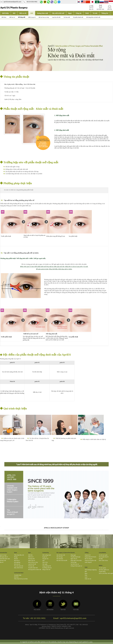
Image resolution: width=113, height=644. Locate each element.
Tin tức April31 (102, 568)
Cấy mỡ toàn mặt (61, 555)
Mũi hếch (16, 577)
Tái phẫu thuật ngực (76, 557)
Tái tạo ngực (74, 562)
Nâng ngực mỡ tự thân (76, 560)
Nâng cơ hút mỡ (46, 569)
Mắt (32, 13)
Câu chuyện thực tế (104, 557)
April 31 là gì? (3, 555)
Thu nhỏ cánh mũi (19, 566)
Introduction (4, 553)
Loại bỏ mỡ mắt (56, 17)
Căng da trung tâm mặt (90, 560)
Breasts (73, 553)
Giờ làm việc (3, 560)
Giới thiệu (5, 13)
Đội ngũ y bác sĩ (4, 557)
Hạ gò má (45, 557)
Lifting (87, 553)
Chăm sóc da (88, 579)
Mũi (14, 13)
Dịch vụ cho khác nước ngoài (106, 573)
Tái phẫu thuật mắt (78, 17)
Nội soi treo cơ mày (44, 17)
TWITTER (63, 610)
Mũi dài (16, 559)
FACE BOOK (37, 610)
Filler (86, 575)
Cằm (44, 560)
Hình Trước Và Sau (103, 560)
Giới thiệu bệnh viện (5, 559)
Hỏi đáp (101, 559)
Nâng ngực (73, 555)
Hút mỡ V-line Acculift (62, 560)
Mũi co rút (23, 13)
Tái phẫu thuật (18, 575)
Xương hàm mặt (43, 13)
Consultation (102, 553)
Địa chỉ (2, 562)
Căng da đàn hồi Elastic (90, 557)
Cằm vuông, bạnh (47, 555)
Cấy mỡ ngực (60, 557)
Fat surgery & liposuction (63, 553)
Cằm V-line (45, 562)
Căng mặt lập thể (47, 566)
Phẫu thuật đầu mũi (19, 555)
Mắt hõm (4, 17)
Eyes (30, 553)
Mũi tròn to (17, 560)
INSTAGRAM (50, 610)
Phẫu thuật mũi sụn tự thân (21, 579)
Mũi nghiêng (17, 562)
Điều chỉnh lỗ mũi (19, 568)
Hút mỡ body (60, 559)
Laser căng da (88, 562)
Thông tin (105, 13)
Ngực (70, 13)
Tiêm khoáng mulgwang (91, 570)
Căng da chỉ (88, 555)
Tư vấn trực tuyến (103, 555)
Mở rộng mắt (22, 17)
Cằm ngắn (45, 564)
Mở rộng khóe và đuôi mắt (93, 17)
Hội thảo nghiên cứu (104, 570)
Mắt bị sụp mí (32, 17)
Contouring (46, 553)
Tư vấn (95, 13)
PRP (86, 571)
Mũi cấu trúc (17, 564)
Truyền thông (102, 571)
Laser (86, 577)
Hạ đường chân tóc (47, 568)
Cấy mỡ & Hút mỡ (58, 13)
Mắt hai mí (12, 17)
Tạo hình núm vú (75, 564)
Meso (86, 573)
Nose (16, 553)
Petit (87, 13)
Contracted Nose (19, 573)
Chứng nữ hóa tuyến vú (76, 566)
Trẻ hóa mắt (67, 17)
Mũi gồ (16, 557)
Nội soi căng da (89, 559)
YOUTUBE (76, 610)
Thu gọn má (45, 559)
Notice (101, 565)
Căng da (79, 13)
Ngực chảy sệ (74, 559)
